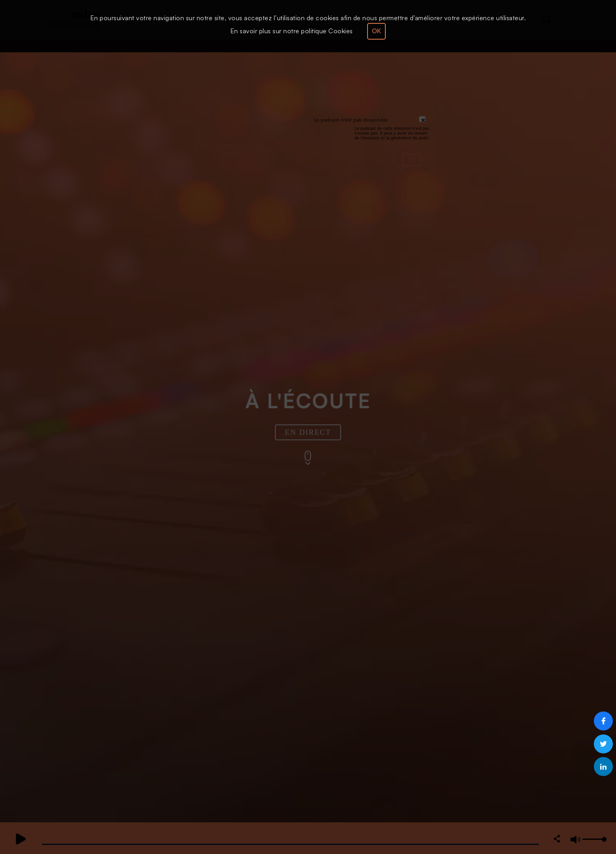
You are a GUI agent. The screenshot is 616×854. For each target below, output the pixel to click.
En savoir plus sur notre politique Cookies (292, 31)
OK (376, 31)
